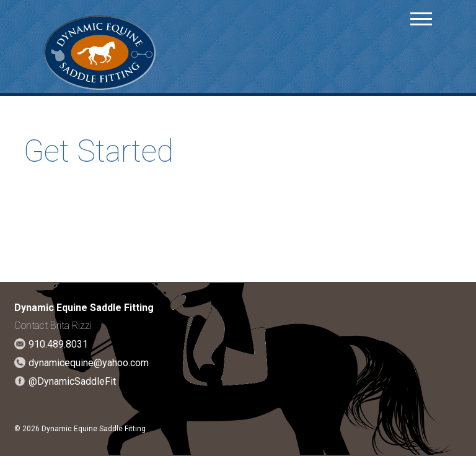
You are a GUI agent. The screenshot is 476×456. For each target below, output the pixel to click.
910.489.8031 (58, 344)
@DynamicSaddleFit (72, 381)
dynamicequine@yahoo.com (89, 363)
